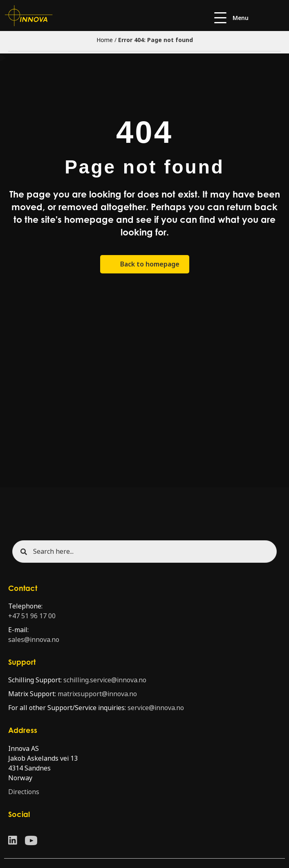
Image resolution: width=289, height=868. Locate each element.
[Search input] (144, 552)
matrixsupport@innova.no (97, 694)
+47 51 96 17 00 (32, 616)
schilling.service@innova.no (105, 680)
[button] (231, 18)
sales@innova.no (34, 640)
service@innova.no (156, 708)
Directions (24, 792)
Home (105, 40)
